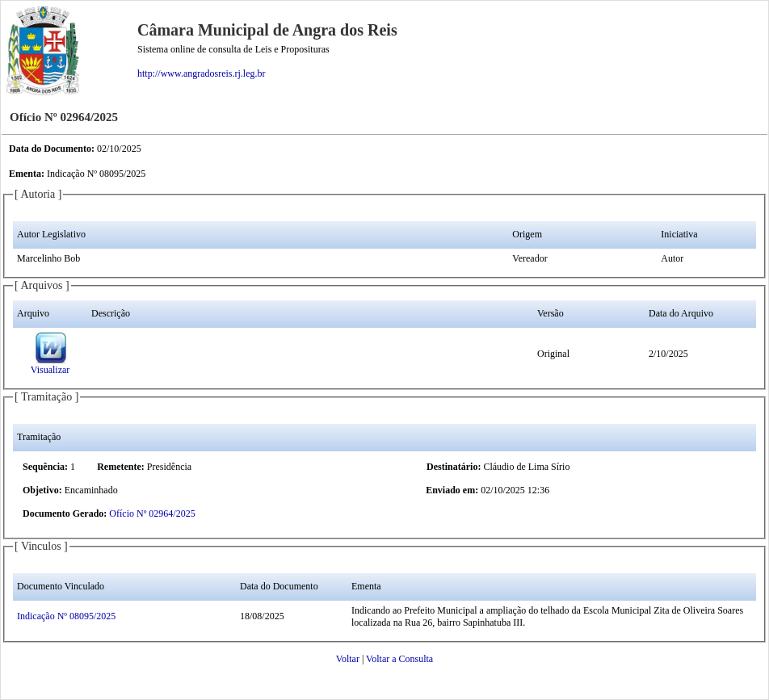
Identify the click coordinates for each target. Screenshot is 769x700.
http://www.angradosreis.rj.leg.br (202, 73)
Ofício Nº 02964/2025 (152, 513)
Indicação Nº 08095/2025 (66, 616)
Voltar (348, 659)
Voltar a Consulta (399, 659)
